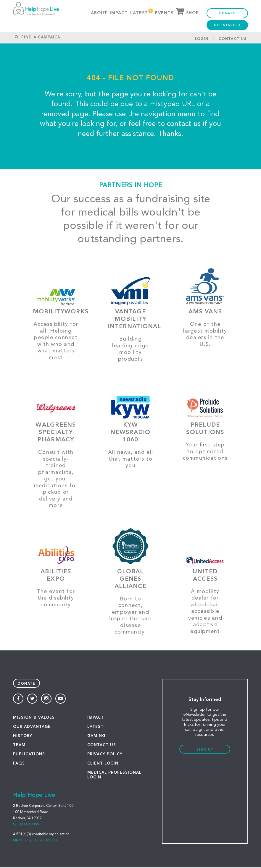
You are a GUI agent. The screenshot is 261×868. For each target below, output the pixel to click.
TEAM (19, 746)
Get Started (227, 30)
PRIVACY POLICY (105, 755)
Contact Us (233, 48)
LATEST (95, 727)
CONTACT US (102, 746)
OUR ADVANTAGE (32, 727)
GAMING (96, 737)
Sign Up (205, 750)
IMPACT (96, 718)
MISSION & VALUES (34, 718)
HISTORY (23, 737)
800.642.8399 (28, 825)
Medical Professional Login (114, 776)
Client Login (103, 764)
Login (202, 48)
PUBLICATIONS (29, 755)
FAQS (19, 764)
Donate (227, 18)
